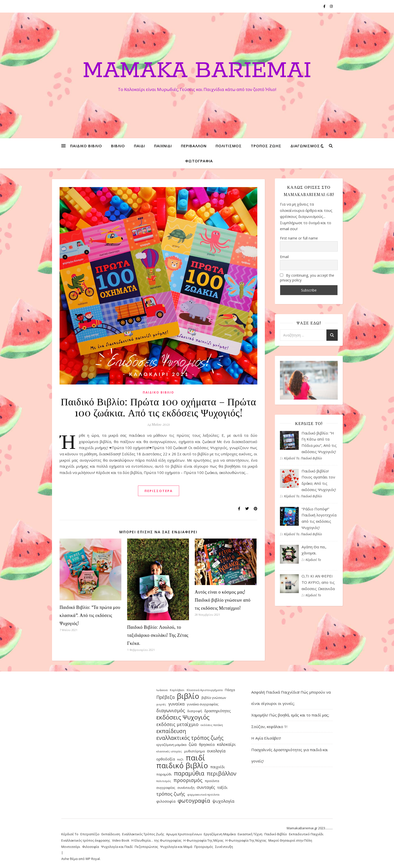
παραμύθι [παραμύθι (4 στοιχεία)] (164, 774)
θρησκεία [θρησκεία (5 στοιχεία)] (207, 744)
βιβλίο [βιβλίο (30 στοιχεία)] (188, 696)
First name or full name (299, 238)
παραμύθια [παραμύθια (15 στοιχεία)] (189, 773)
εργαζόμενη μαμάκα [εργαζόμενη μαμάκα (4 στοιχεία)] (171, 745)
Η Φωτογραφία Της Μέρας (203, 840)
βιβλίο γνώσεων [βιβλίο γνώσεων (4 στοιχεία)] (214, 698)
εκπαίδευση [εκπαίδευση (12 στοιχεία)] (171, 731)
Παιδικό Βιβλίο (158, 392)
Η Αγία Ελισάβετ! (266, 738)
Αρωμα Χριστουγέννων (184, 834)
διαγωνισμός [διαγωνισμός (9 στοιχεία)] (171, 711)
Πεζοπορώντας (146, 847)
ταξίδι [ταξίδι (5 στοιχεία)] (223, 787)
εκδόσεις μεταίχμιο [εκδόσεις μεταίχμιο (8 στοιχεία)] (177, 724)
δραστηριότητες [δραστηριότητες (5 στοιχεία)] (218, 711)
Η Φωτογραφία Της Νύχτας (246, 840)
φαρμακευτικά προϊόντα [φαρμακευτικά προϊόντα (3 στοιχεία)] (203, 795)
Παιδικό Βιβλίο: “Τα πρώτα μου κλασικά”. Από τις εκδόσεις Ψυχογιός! (90, 615)
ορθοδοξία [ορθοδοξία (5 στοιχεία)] (166, 759)
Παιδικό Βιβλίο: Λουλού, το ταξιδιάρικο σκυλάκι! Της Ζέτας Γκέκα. (158, 635)
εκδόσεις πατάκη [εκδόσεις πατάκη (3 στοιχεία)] (212, 725)
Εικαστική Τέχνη (250, 834)
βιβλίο (118, 146)
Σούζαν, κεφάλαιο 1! (269, 727)
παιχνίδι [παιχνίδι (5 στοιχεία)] (218, 767)
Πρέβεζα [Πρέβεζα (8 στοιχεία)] (165, 697)
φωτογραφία (199, 161)
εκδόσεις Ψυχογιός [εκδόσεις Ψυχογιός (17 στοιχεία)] (183, 717)
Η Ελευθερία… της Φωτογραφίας (156, 840)
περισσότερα (159, 491)
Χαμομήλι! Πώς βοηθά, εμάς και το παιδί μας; (290, 715)
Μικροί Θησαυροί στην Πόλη (290, 840)
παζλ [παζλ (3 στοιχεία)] (180, 759)
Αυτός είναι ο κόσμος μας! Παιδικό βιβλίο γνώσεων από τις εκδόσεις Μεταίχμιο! (223, 600)
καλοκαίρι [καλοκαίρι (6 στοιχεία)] (226, 744)
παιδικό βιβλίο (86, 146)
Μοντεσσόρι (71, 847)
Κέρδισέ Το (292, 458)
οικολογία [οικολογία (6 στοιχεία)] (216, 751)
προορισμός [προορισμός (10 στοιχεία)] (188, 780)
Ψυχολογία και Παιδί (117, 847)
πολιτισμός (229, 146)
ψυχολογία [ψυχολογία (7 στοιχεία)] (223, 801)
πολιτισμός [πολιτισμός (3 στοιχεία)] (164, 781)
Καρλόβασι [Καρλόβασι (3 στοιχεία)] (177, 690)
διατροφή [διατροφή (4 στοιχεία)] (195, 711)
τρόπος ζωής (266, 146)
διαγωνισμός (305, 146)
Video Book (121, 840)
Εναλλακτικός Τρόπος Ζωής (143, 834)
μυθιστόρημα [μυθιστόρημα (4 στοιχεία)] (194, 751)
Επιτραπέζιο (90, 834)
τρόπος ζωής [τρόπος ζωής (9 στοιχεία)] (171, 794)
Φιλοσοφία (91, 847)
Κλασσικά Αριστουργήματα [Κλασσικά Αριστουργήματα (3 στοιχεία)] (205, 690)
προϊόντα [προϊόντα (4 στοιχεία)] (212, 781)
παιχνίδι (163, 146)
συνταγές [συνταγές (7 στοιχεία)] (206, 787)
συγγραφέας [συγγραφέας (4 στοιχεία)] (166, 788)
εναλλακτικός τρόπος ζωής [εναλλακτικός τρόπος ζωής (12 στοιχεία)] (190, 738)
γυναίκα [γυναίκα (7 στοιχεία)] (177, 704)
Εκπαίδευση (111, 834)
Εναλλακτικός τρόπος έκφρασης (86, 840)
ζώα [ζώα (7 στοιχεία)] (193, 744)
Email (284, 257)
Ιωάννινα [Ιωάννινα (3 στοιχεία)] (162, 690)
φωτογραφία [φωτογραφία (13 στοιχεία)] (194, 801)
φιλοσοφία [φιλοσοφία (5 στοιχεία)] (166, 801)
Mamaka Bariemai (197, 71)
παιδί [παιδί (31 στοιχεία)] (195, 758)
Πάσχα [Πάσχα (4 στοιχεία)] (230, 690)
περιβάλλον (194, 146)
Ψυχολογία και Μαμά (176, 847)
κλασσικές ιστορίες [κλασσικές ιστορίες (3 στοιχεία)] (169, 751)
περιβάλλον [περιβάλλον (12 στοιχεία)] (221, 774)
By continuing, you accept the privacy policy (307, 278)
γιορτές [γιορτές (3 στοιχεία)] (161, 704)
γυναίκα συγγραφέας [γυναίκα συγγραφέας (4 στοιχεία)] (203, 704)
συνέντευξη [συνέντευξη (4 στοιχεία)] (186, 788)
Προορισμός (204, 847)
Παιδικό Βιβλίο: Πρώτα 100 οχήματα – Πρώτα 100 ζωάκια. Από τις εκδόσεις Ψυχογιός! (158, 407)
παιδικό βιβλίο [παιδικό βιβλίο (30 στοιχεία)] (182, 766)
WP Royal (93, 859)
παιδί (139, 146)
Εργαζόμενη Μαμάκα (220, 834)
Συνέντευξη (224, 847)
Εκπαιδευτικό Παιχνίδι (306, 834)
